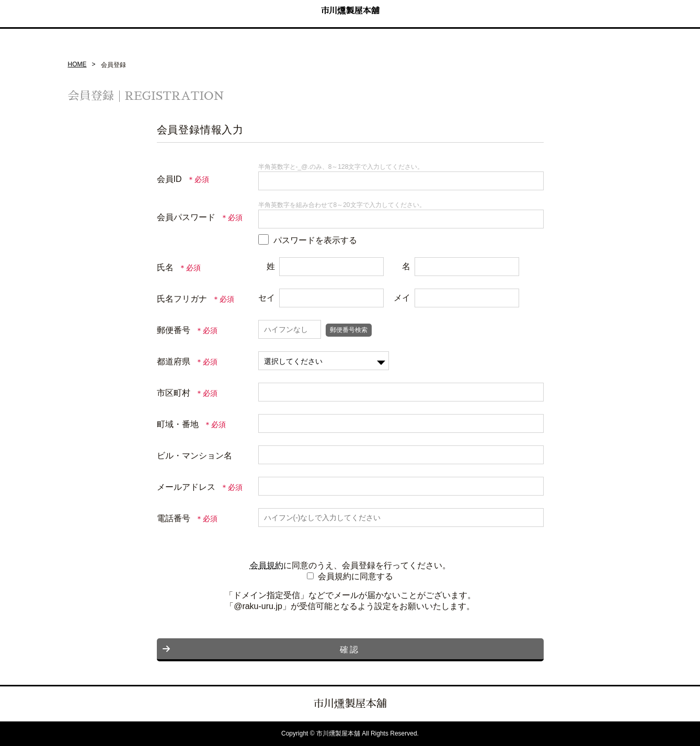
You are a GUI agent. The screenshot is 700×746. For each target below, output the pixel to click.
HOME (77, 64)
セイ (267, 298)
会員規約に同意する (355, 576)
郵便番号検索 (349, 330)
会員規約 (267, 565)
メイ (402, 298)
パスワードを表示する (315, 240)
